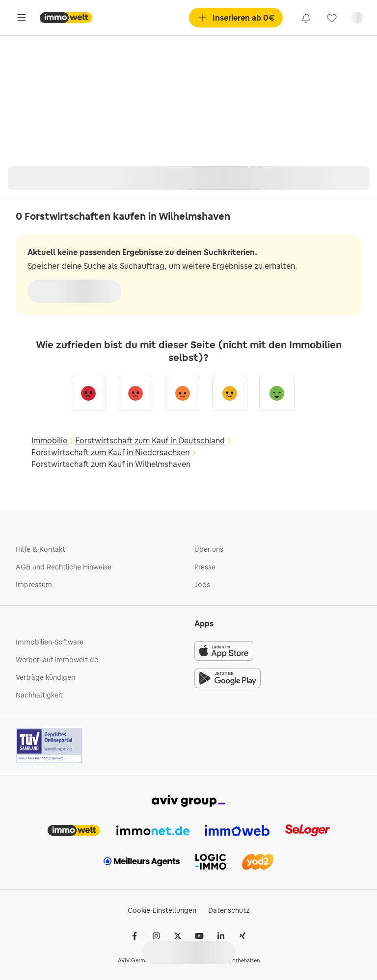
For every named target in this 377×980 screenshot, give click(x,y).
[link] (306, 18)
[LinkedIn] (221, 936)
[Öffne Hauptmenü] (22, 18)
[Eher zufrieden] (230, 393)
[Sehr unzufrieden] (88, 393)
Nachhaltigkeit (39, 695)
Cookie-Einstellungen (162, 910)
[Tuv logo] (50, 746)
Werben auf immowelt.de (57, 660)
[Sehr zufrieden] (277, 393)
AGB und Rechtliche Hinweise (64, 567)
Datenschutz (229, 910)
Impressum (34, 585)
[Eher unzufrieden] (135, 393)
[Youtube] (199, 936)
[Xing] (242, 936)
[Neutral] (183, 393)
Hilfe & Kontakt (40, 549)
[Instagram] (156, 936)
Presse (205, 567)
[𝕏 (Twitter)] (178, 936)
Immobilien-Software (50, 642)
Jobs (202, 585)
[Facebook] (135, 936)
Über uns (209, 549)
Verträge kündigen (45, 677)
